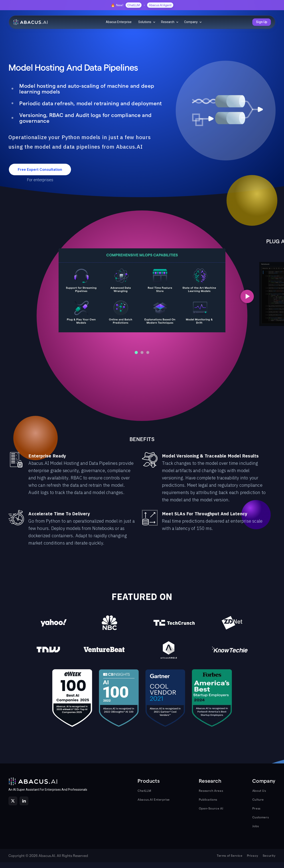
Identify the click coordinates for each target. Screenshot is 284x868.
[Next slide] (247, 296)
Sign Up (262, 22)
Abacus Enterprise (119, 22)
